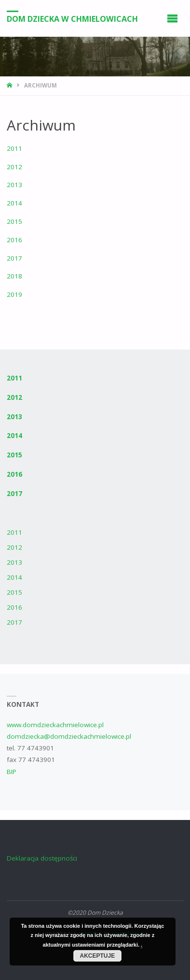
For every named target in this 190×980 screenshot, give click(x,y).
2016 (14, 240)
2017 (14, 258)
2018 (14, 276)
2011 (14, 148)
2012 (14, 167)
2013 (14, 185)
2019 (14, 294)
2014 (14, 203)
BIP (12, 772)
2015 (14, 221)
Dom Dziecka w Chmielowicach (72, 19)
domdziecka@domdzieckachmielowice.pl (69, 736)
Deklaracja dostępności (42, 858)
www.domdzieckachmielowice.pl (55, 725)
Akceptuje (98, 956)
